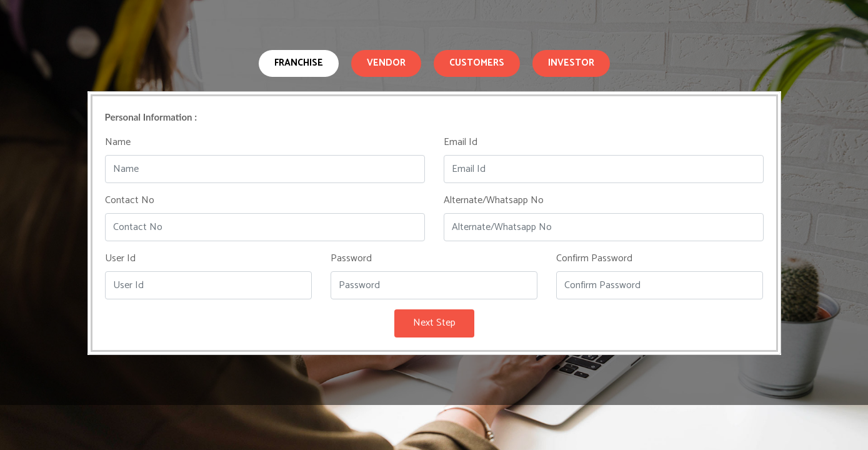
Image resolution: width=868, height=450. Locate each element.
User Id (120, 259)
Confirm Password (594, 259)
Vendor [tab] (386, 63)
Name (118, 142)
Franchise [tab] (299, 63)
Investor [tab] (571, 63)
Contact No (130, 201)
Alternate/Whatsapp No (494, 201)
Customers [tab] (477, 63)
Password (351, 259)
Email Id (461, 142)
